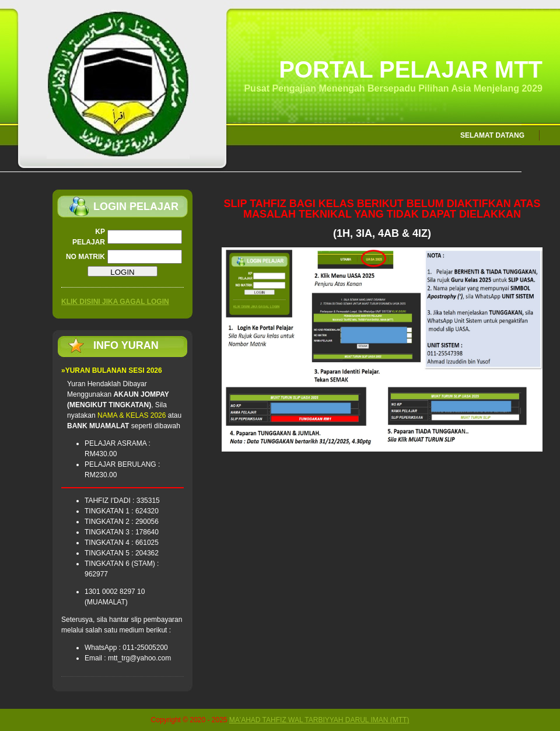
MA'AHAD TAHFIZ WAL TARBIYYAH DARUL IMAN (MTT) (319, 720)
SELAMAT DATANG (492, 135)
